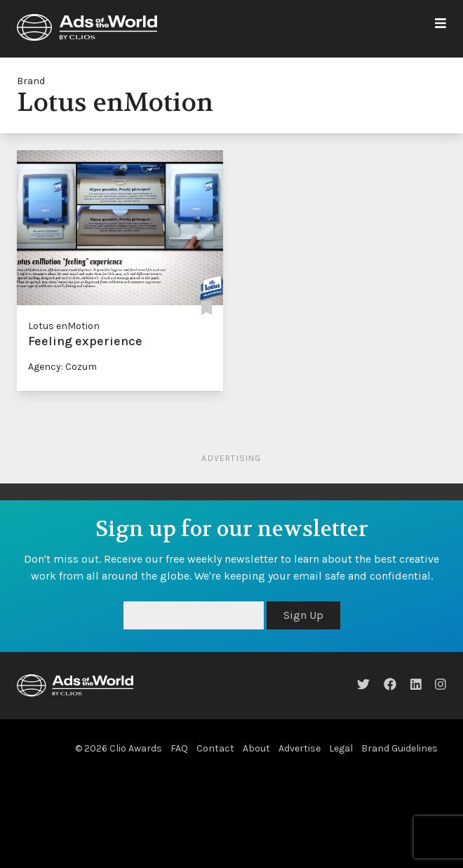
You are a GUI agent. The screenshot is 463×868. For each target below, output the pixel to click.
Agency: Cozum (62, 367)
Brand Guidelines (400, 748)
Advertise (300, 748)
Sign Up (303, 615)
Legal (341, 748)
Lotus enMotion (64, 326)
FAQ (179, 748)
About (256, 748)
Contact (215, 748)
